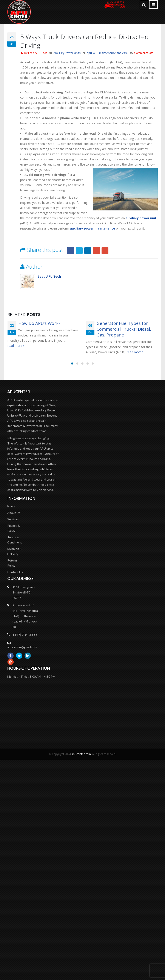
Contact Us (15, 588)
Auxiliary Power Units (67, 53)
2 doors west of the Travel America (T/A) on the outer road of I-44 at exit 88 (25, 632)
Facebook (71, 251)
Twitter (79, 251)
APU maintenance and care (110, 53)
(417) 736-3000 (25, 651)
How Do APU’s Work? (39, 323)
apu (89, 53)
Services (13, 533)
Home (11, 520)
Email (105, 251)
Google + (96, 251)
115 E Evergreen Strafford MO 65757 (24, 608)
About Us (14, 526)
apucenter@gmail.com (22, 663)
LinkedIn (88, 251)
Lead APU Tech (38, 53)
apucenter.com (81, 770)
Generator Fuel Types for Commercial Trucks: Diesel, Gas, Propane (124, 329)
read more (16, 346)
